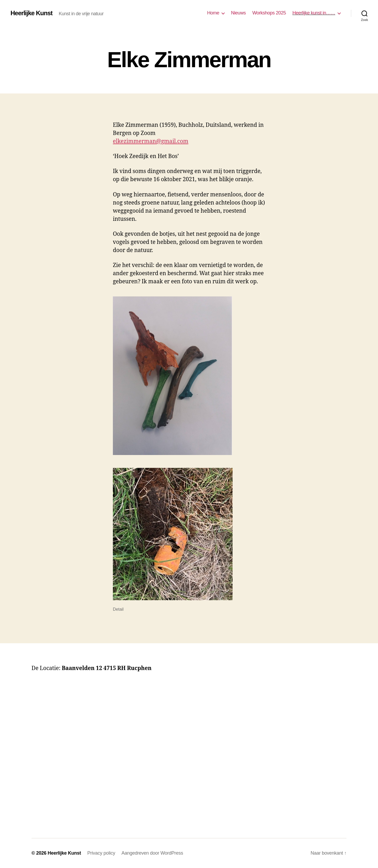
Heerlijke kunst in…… (314, 13)
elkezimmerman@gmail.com (151, 141)
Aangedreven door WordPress (152, 853)
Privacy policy (101, 853)
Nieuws (238, 13)
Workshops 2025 (269, 13)
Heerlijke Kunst (31, 13)
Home (213, 13)
